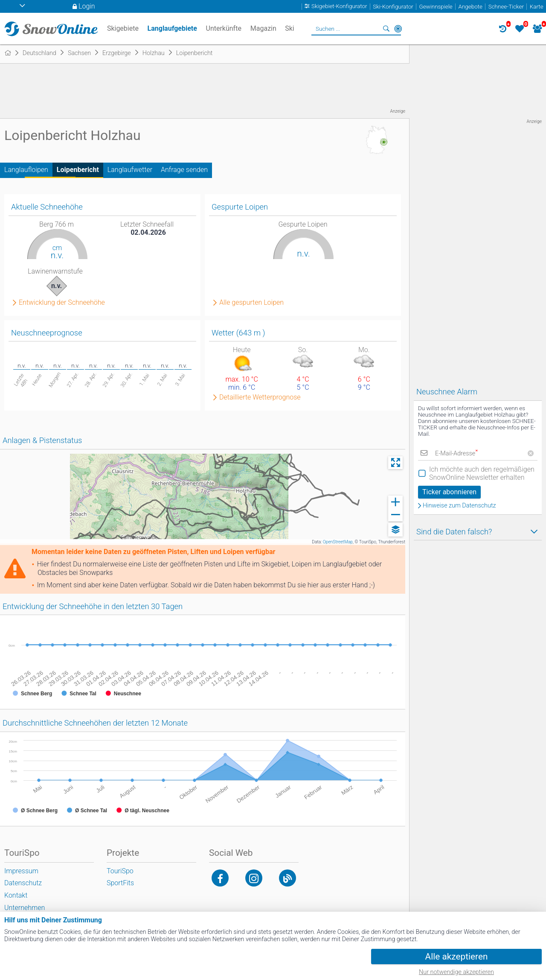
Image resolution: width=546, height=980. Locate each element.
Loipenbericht (78, 170)
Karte (537, 7)
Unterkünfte (224, 28)
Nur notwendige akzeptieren (456, 972)
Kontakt (16, 895)
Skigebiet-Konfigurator (339, 7)
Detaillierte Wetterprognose (260, 397)
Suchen (386, 29)
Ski (290, 28)
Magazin (263, 28)
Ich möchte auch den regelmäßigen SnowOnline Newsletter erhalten (482, 473)
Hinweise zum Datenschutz (459, 506)
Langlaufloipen (26, 170)
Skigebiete (123, 28)
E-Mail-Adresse (456, 454)
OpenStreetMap (338, 542)
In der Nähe (398, 29)
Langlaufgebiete (172, 28)
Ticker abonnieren (449, 492)
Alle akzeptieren (457, 957)
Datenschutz (23, 883)
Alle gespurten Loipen (251, 303)
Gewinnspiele (436, 7)
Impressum (21, 871)
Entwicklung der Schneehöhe (62, 303)
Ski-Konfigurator (393, 7)
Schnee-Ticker (506, 7)
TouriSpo (120, 871)
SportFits (120, 883)
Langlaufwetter (130, 170)
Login (87, 6)
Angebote (470, 7)
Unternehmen (25, 908)
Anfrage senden (184, 170)
